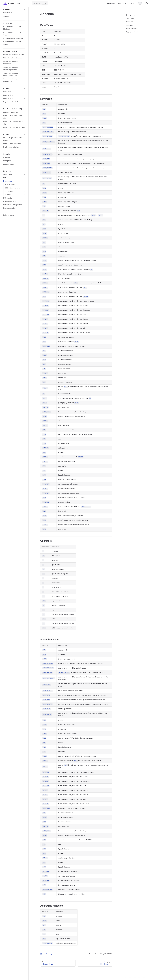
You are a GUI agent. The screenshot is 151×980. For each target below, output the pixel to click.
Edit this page (46, 954)
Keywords (129, 22)
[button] (14, 9)
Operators (129, 25)
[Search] (40, 3)
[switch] (140, 3)
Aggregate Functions (133, 32)
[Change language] (132, 3)
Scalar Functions (132, 28)
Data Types (130, 18)
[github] (147, 3)
